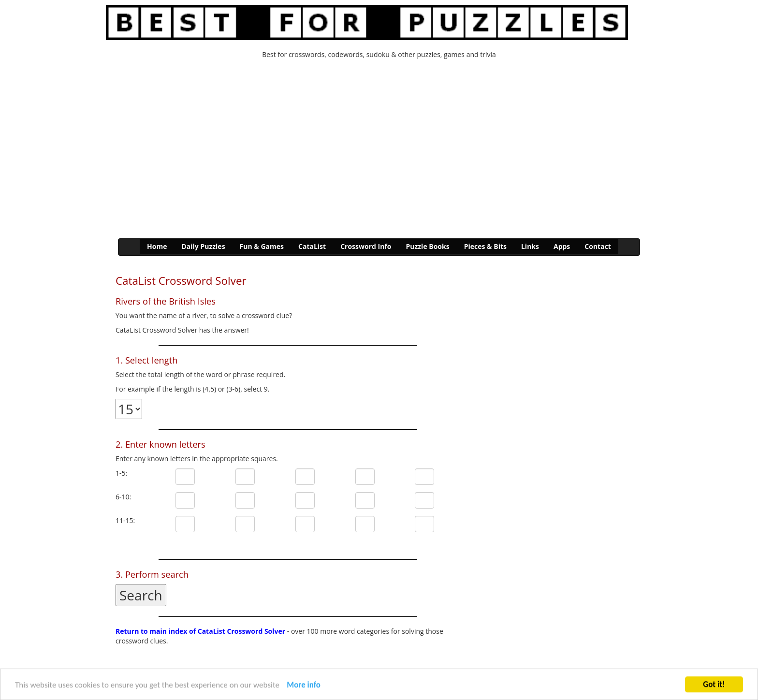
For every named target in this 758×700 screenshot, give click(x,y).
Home (157, 246)
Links (530, 246)
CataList (312, 246)
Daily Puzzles (203, 246)
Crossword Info (366, 246)
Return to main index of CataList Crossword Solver (200, 631)
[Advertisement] (379, 151)
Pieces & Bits (485, 246)
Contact (598, 246)
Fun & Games (262, 246)
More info (304, 686)
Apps (562, 246)
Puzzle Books (427, 246)
